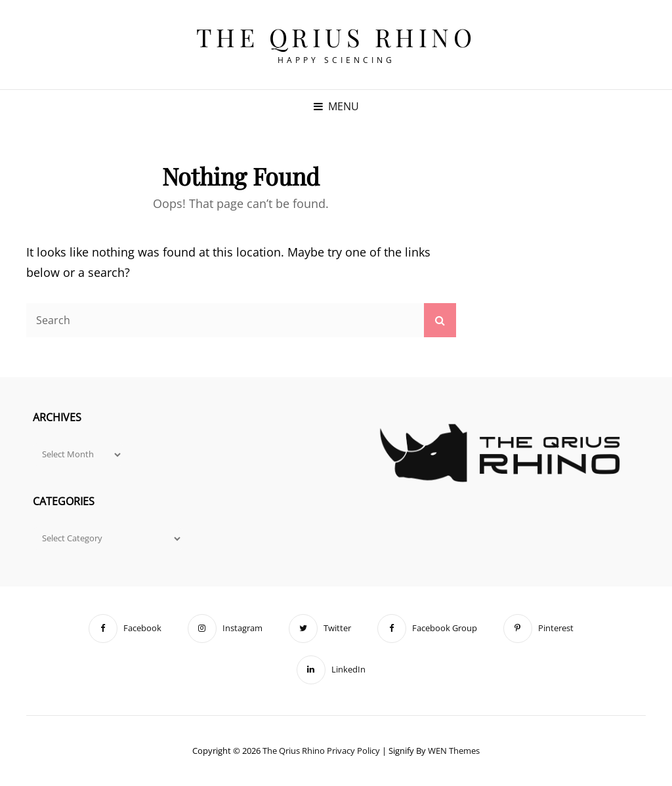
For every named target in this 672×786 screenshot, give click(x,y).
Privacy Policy (353, 751)
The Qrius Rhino (336, 37)
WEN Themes (454, 751)
